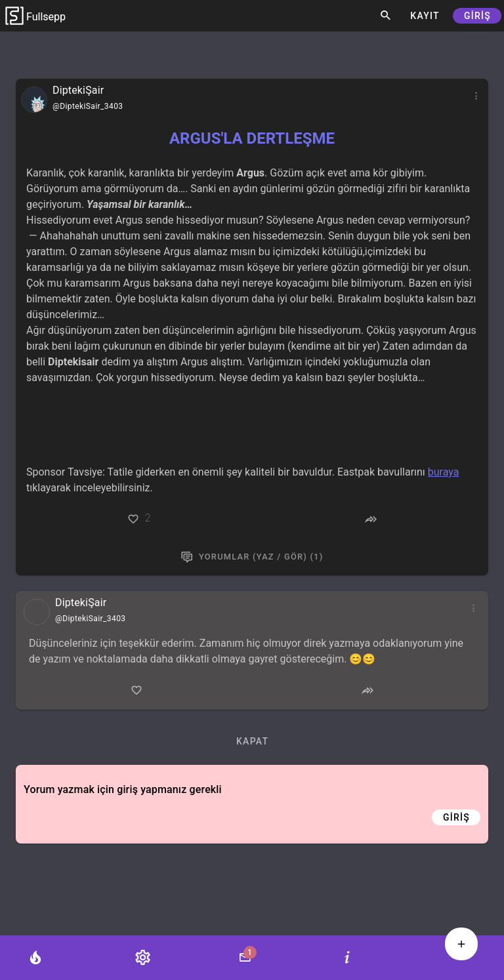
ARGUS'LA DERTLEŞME (252, 138)
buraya (444, 472)
